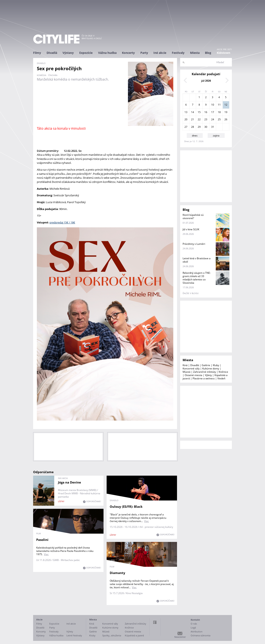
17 (213, 112)
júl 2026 (206, 81)
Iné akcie (160, 53)
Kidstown (223, 53)
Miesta (195, 53)
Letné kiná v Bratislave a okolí (197, 260)
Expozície (86, 53)
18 (219, 112)
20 (186, 119)
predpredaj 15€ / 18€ (62, 222)
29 (199, 127)
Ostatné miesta (193, 375)
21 (193, 119)
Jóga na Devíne (69, 482)
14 (193, 112)
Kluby (216, 365)
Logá (193, 628)
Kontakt (195, 620)
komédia (42, 75)
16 (206, 112)
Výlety (208, 375)
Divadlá (52, 53)
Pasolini (42, 540)
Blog (208, 53)
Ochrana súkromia (201, 635)
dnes (195, 136)
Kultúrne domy (211, 368)
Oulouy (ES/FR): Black (126, 507)
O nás (194, 624)
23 (206, 119)
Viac (146, 521)
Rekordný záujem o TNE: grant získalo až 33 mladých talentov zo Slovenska (197, 278)
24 (213, 119)
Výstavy (68, 53)
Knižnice (223, 372)
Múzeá (187, 372)
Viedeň (221, 378)
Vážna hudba (107, 53)
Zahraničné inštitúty (205, 372)
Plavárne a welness (204, 378)
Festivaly (178, 53)
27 (186, 127)
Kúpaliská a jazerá (134, 635)
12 (226, 105)
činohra (53, 75)
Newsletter (180, 637)
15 (199, 112)
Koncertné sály (191, 368)
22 (199, 119)
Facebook (155, 622)
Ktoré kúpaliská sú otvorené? (193, 216)
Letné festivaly (74, 635)
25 (219, 119)
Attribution (197, 631)
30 (206, 127)
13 (186, 112)
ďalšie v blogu (191, 293)
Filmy (37, 53)
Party (144, 53)
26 (226, 119)
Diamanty (117, 573)
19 (226, 112)
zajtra (216, 136)
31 (213, 127)
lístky (61, 501)
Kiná (185, 365)
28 (193, 127)
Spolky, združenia (112, 635)
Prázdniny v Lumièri (194, 244)
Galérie (206, 365)
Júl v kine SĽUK (191, 229)
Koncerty (128, 53)
